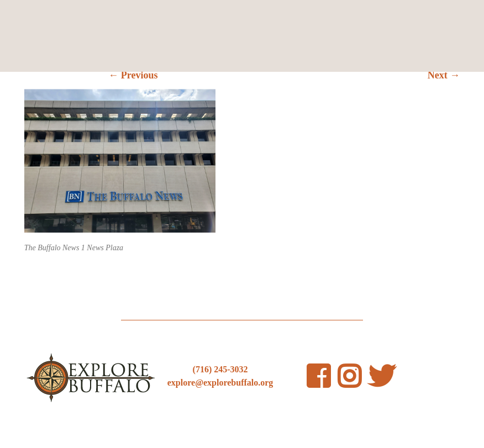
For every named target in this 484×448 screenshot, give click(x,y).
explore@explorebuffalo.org (220, 383)
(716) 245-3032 (220, 369)
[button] (120, 161)
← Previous (133, 75)
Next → (444, 75)
